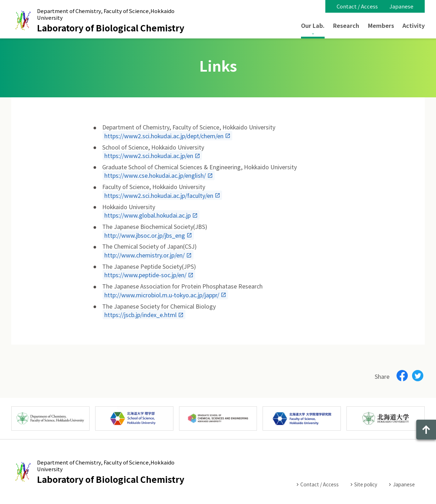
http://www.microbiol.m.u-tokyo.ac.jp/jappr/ (162, 294)
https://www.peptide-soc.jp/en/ (145, 275)
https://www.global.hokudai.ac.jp (148, 215)
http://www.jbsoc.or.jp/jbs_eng (145, 235)
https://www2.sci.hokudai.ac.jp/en (149, 156)
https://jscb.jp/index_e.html (140, 315)
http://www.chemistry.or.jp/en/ (145, 255)
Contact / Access (357, 6)
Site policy (366, 484)
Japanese (401, 6)
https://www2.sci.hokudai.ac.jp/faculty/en (159, 195)
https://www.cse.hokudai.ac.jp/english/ (155, 175)
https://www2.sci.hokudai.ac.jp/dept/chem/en (164, 135)
